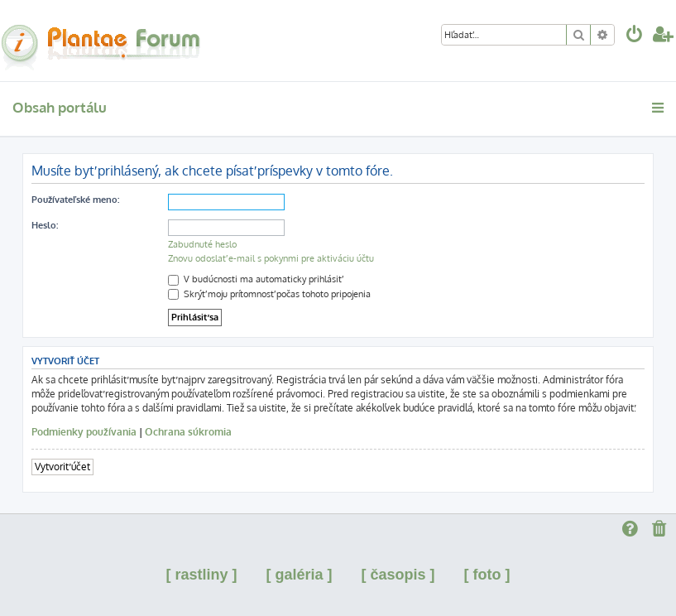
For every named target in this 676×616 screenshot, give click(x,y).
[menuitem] (635, 36)
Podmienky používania (84, 432)
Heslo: (45, 225)
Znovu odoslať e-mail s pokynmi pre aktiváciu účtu (271, 258)
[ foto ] (487, 575)
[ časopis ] (398, 575)
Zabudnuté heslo (202, 244)
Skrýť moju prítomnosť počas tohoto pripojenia (269, 294)
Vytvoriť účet (62, 467)
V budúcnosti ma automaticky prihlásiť (255, 279)
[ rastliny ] (201, 575)
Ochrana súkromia (188, 432)
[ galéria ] (299, 575)
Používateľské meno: (75, 200)
